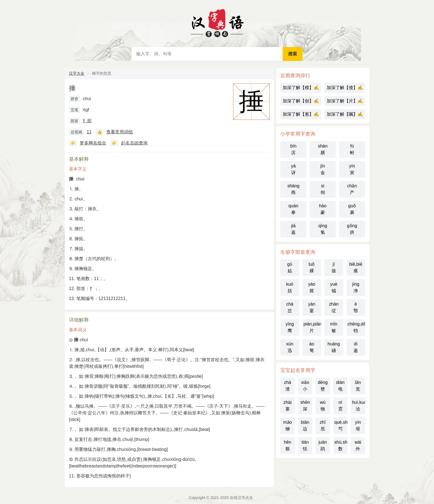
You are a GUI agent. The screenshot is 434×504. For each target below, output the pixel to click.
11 (89, 132)
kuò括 (290, 287)
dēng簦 (323, 386)
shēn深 (305, 406)
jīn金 (323, 169)
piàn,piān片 (312, 327)
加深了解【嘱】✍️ (345, 114)
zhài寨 (287, 406)
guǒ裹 (352, 209)
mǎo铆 (287, 426)
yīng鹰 (290, 327)
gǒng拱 (352, 229)
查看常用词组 (120, 132)
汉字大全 (77, 73)
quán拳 (293, 209)
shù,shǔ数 (341, 445)
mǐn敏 (334, 327)
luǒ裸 (312, 267)
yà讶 (294, 169)
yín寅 (352, 169)
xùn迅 (290, 347)
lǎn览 (358, 386)
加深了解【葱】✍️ (301, 114)
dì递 (356, 347)
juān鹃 (323, 445)
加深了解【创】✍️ (301, 101)
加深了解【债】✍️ (345, 88)
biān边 (305, 426)
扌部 (87, 121)
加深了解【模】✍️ (301, 88)
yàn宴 (312, 307)
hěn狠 (287, 445)
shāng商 (293, 189)
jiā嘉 (293, 229)
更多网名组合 (93, 143)
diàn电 (340, 386)
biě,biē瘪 (356, 267)
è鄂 (356, 307)
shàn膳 (323, 149)
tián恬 (305, 445)
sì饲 (323, 189)
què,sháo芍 (341, 426)
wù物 (323, 406)
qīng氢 (323, 229)
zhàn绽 (334, 307)
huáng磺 (334, 347)
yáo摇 (312, 287)
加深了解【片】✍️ (345, 101)
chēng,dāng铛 (356, 327)
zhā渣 (288, 386)
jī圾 (334, 267)
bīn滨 (293, 149)
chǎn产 (352, 189)
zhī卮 (323, 426)
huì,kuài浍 (358, 406)
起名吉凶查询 (134, 143)
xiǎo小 (305, 386)
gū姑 (290, 267)
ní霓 (340, 406)
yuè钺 (334, 287)
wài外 (358, 445)
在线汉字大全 (217, 22)
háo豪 (323, 209)
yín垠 (358, 426)
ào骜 (312, 347)
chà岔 (290, 307)
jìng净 (356, 287)
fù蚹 (352, 149)
